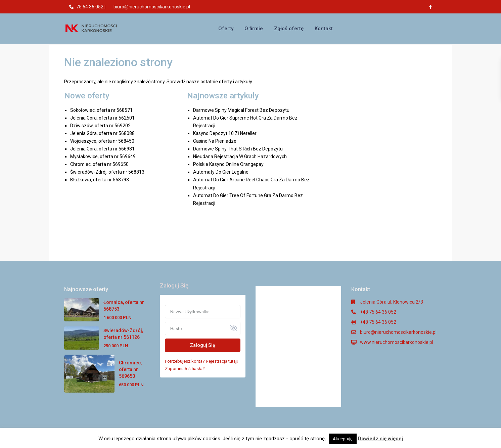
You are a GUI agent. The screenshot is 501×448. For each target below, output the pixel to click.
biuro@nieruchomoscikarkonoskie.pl (152, 7)
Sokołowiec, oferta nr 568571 (101, 110)
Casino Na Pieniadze (215, 141)
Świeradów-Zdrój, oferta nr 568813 (107, 172)
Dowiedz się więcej (380, 439)
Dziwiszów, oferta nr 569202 (100, 126)
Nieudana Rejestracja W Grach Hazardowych (240, 156)
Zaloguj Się (203, 345)
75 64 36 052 (90, 7)
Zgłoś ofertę (289, 29)
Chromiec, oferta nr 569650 (99, 164)
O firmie (254, 29)
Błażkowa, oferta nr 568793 (100, 180)
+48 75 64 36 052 (378, 312)
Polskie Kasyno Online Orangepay (228, 164)
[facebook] (432, 7)
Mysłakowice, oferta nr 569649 (103, 156)
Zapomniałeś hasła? (185, 369)
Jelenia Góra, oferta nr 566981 (102, 149)
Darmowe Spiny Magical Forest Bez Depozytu (241, 110)
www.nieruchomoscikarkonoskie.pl (397, 342)
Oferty (226, 29)
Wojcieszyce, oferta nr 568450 (102, 141)
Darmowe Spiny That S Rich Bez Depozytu (238, 149)
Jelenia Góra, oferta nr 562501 (102, 118)
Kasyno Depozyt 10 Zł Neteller (225, 133)
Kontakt (324, 29)
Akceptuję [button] (343, 439)
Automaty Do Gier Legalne (221, 172)
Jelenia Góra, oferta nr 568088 (102, 133)
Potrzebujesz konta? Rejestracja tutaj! (201, 361)
